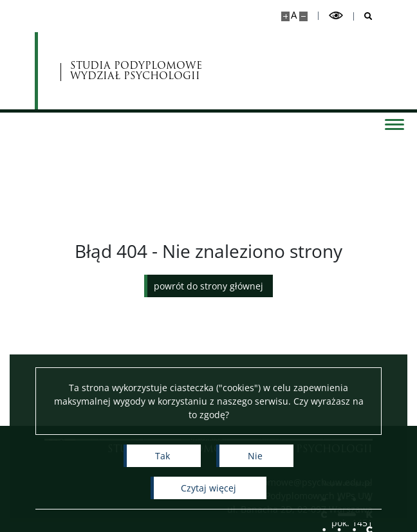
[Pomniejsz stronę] (303, 16)
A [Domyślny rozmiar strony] (294, 15)
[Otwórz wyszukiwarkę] (363, 16)
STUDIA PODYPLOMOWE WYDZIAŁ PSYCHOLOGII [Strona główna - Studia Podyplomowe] (136, 71)
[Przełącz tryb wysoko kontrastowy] (336, 16)
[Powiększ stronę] (285, 16)
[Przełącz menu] (394, 124)
